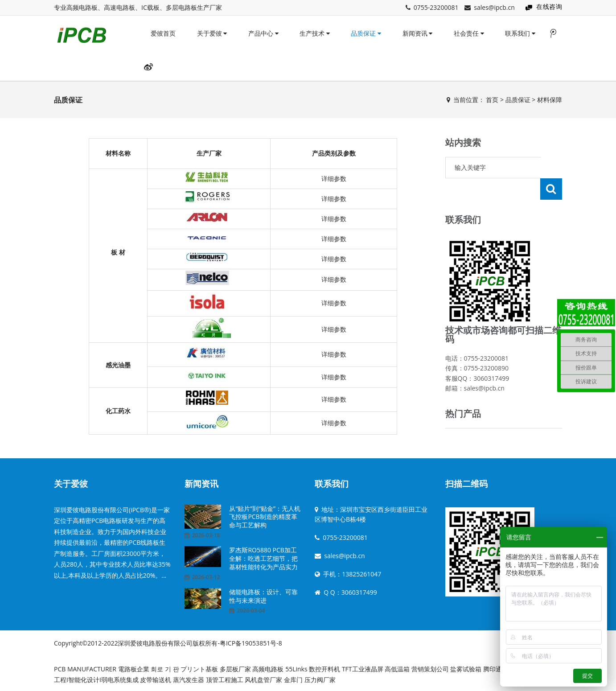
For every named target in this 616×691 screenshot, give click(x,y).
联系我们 (520, 33)
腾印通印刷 (499, 666)
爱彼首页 (163, 33)
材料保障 (550, 100)
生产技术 (315, 33)
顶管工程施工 (225, 677)
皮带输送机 (156, 677)
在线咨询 (549, 6)
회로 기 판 (165, 666)
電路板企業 (134, 666)
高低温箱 (397, 666)
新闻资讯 (418, 33)
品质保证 (366, 33)
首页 (492, 100)
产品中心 (263, 33)
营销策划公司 (430, 666)
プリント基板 (199, 666)
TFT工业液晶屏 (363, 666)
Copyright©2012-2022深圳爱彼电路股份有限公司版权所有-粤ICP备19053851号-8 (168, 640)
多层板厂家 (235, 666)
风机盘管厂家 (263, 677)
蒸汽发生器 (189, 677)
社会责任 (469, 33)
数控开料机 (324, 666)
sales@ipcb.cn (494, 7)
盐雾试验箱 (466, 666)
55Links (296, 666)
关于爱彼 (212, 33)
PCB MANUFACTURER (85, 666)
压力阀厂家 (320, 677)
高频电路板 (268, 666)
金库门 (293, 677)
